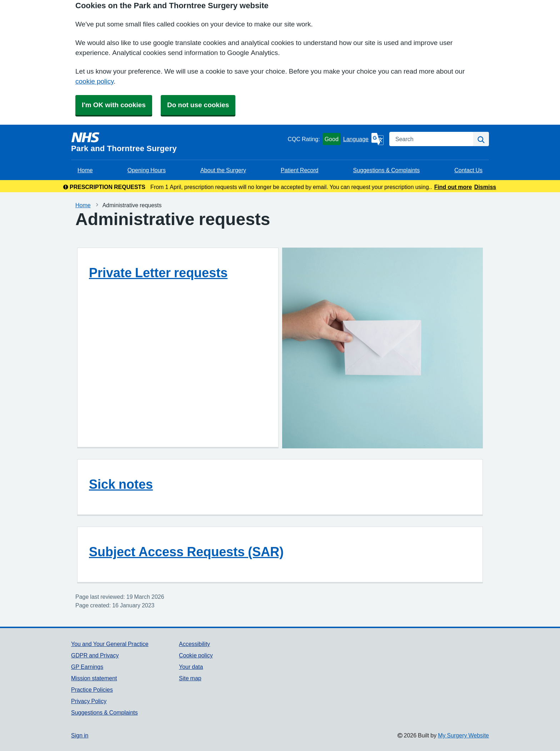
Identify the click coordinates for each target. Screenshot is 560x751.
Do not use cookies (198, 105)
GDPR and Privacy (95, 655)
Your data (191, 667)
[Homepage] (178, 142)
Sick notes (121, 484)
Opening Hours (147, 170)
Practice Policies (92, 690)
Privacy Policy (89, 701)
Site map (190, 678)
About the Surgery (223, 170)
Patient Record (299, 170)
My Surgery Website (463, 735)
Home (85, 170)
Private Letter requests (158, 273)
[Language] (363, 139)
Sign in (80, 735)
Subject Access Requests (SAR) (186, 552)
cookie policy (94, 81)
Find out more (453, 187)
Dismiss (485, 187)
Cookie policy (196, 655)
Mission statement (94, 678)
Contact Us (468, 170)
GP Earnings (87, 667)
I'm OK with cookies (114, 105)
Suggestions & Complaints (386, 170)
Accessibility (194, 644)
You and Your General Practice (110, 644)
